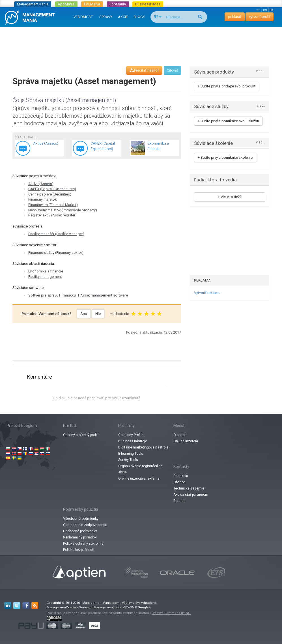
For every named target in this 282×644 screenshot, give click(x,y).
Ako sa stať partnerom (191, 495)
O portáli (180, 435)
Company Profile (131, 435)
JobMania (118, 4)
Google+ (144, 607)
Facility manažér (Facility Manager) (56, 234)
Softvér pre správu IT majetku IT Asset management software (78, 295)
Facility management (45, 277)
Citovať (172, 70)
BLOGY (139, 17)
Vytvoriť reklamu (207, 293)
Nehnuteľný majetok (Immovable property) (63, 210)
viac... (261, 71)
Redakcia (181, 476)
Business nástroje (133, 441)
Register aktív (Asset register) (52, 215)
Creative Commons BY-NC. (171, 613)
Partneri (179, 501)
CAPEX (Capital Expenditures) (52, 189)
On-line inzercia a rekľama (139, 478)
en (259, 10)
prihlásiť (235, 17)
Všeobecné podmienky (81, 519)
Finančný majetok (43, 199)
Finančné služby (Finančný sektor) (56, 253)
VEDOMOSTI (84, 17)
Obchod (179, 482)
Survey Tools (128, 460)
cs (265, 10)
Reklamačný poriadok (80, 537)
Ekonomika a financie (46, 271)
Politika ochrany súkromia (83, 544)
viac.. (261, 106)
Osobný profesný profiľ (80, 435)
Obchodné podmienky (80, 531)
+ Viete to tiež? (230, 197)
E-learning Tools (131, 454)
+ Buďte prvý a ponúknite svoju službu (228, 121)
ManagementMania (33, 4)
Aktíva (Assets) (41, 184)
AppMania (66, 4)
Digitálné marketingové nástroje (143, 447)
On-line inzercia (186, 441)
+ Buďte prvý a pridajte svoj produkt (227, 86)
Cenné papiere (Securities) (50, 194)
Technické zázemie (189, 488)
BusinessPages (148, 4)
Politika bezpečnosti (79, 550)
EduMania (92, 4)
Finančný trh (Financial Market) (53, 205)
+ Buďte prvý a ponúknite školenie (225, 157)
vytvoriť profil (260, 17)
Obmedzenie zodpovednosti (85, 525)
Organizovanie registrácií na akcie (140, 469)
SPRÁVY (106, 17)
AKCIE (123, 17)
